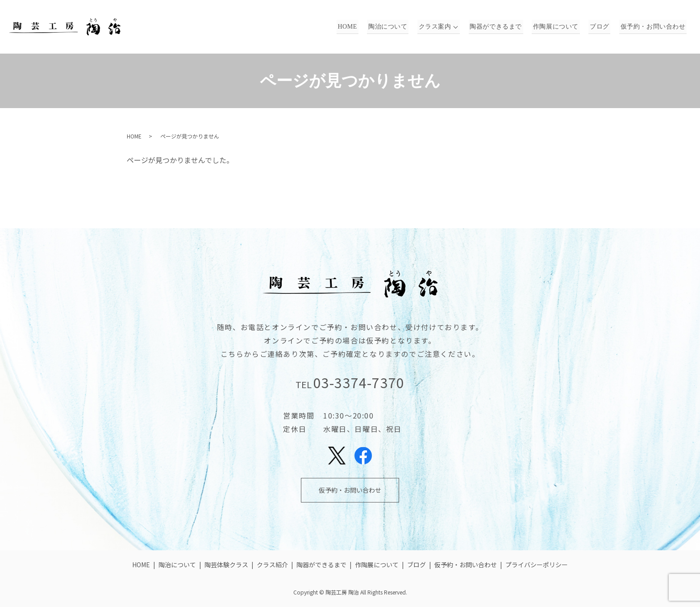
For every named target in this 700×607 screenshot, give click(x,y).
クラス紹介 (272, 565)
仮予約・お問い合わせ (654, 27)
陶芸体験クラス (226, 565)
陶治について (397, 27)
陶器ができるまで (503, 27)
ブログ (603, 27)
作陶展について (561, 27)
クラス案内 (442, 27)
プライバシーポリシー (537, 565)
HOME (359, 27)
